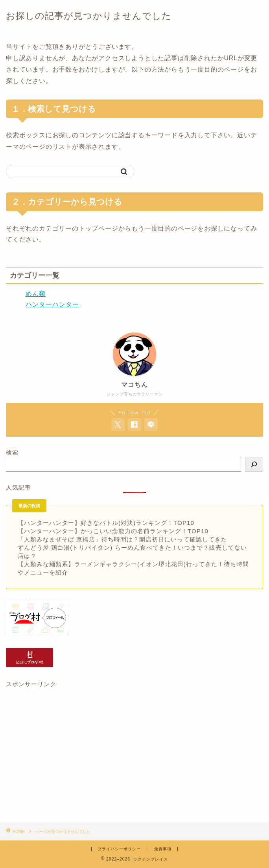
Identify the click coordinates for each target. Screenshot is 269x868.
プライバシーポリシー (119, 849)
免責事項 (163, 849)
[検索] (254, 464)
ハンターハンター (52, 304)
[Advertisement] (134, 755)
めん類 (36, 294)
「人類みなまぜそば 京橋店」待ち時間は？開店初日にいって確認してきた (123, 539)
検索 (12, 452)
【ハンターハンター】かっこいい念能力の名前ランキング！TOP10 (113, 531)
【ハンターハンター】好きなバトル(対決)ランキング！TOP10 (106, 523)
